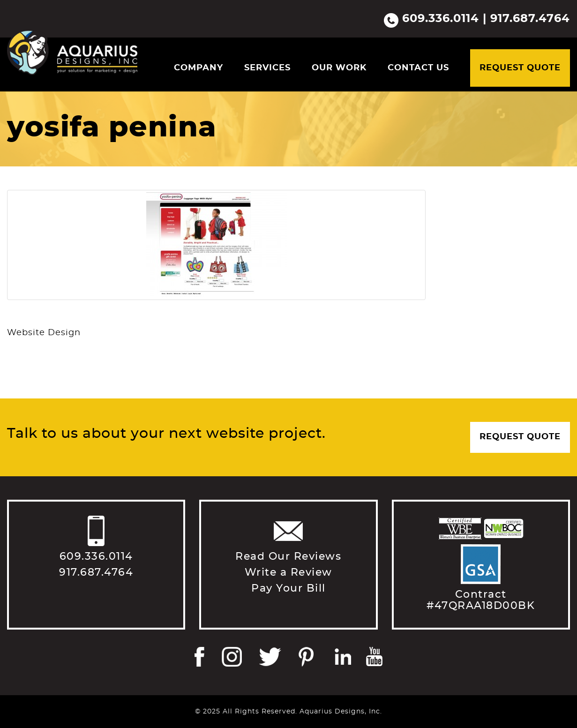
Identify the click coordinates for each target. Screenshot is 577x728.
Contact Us (418, 68)
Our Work (339, 68)
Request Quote (520, 68)
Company (199, 68)
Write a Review (288, 572)
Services (267, 68)
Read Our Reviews (288, 556)
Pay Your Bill (288, 588)
